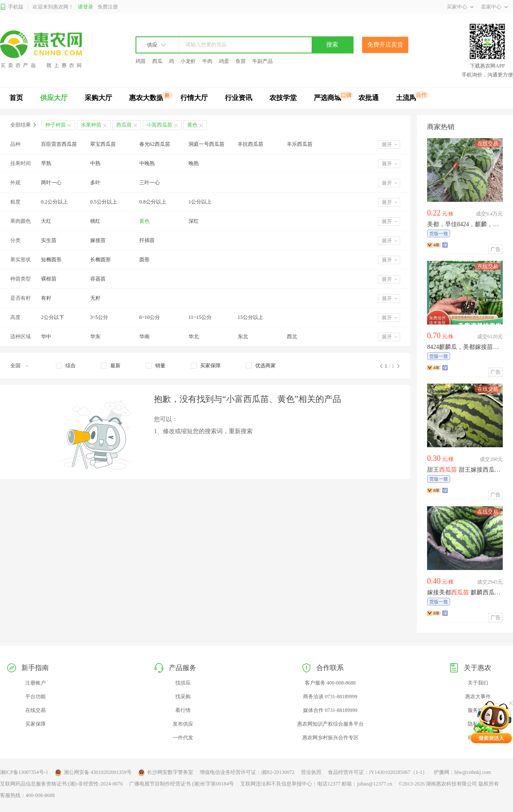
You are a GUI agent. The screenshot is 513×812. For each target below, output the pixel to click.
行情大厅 (194, 98)
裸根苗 (49, 279)
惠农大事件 (478, 697)
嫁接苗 (98, 240)
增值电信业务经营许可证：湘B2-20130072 (247, 772)
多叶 (95, 183)
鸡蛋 (224, 61)
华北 (194, 337)
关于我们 (478, 683)
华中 (46, 337)
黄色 (144, 221)
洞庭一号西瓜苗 (206, 144)
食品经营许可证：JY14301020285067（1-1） (378, 772)
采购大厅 (98, 98)
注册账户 (35, 683)
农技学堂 (283, 98)
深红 (194, 221)
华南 (144, 337)
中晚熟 (147, 163)
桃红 (95, 221)
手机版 (12, 7)
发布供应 (183, 724)
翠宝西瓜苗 (103, 144)
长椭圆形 (100, 260)
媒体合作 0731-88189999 (330, 710)
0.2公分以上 (55, 202)
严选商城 (327, 98)
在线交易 (35, 710)
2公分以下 (53, 317)
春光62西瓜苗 (155, 144)
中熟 (95, 163)
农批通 (369, 98)
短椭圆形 (51, 260)
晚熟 (194, 163)
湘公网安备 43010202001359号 (93, 773)
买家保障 (35, 724)
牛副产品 (262, 61)
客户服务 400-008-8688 (330, 683)
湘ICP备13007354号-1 (24, 772)
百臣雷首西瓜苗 (59, 144)
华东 (95, 337)
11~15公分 (200, 317)
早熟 (46, 163)
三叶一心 (150, 183)
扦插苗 (147, 240)
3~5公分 (99, 317)
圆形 (144, 260)
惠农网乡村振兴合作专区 (330, 738)
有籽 (46, 298)
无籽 (95, 298)
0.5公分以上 (104, 202)
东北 (243, 337)
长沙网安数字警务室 (166, 773)
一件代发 (183, 738)
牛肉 (207, 61)
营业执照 (311, 772)
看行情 (183, 710)
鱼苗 (241, 61)
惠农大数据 (146, 98)
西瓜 (157, 61)
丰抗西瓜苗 (251, 144)
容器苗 (98, 279)
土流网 (406, 98)
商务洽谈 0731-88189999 (330, 697)
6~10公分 (150, 317)
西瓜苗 (124, 125)
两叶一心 (51, 183)
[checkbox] (66, 366)
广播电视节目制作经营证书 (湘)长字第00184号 (181, 784)
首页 (16, 98)
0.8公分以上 (153, 202)
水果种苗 (91, 125)
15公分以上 (251, 317)
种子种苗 (56, 125)
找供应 (183, 683)
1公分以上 (200, 202)
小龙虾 (188, 61)
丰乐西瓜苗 (300, 144)
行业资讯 (239, 98)
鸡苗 (141, 61)
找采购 (183, 697)
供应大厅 (54, 98)
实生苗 (49, 240)
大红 (46, 221)
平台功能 (35, 697)
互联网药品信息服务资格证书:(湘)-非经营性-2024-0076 (61, 784)
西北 (292, 337)
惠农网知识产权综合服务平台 (330, 724)
